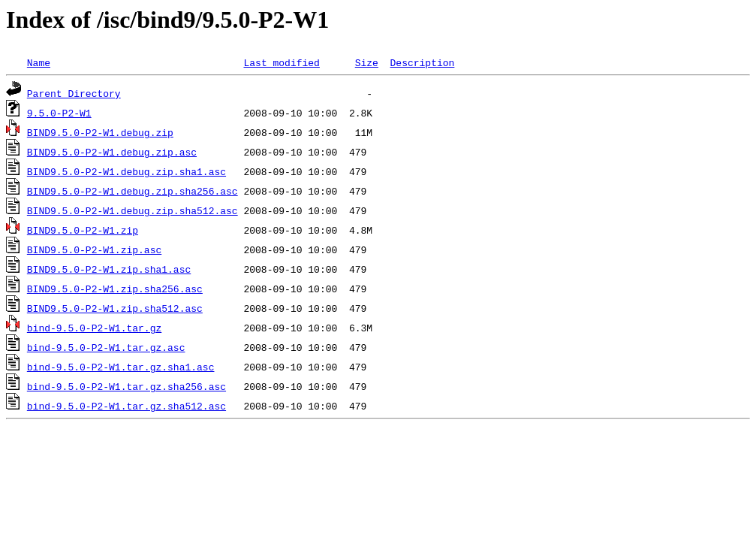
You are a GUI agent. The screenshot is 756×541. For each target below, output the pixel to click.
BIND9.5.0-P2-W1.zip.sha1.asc (109, 269)
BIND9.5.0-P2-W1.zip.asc (94, 249)
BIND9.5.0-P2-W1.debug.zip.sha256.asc (133, 191)
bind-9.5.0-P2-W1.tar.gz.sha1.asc (121, 367)
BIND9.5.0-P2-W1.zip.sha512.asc (115, 308)
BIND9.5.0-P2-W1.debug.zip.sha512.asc (133, 210)
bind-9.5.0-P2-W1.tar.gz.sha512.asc (127, 406)
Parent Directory (74, 93)
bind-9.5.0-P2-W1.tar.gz (94, 328)
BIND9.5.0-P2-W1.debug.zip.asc (112, 152)
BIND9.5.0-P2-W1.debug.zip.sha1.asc (127, 171)
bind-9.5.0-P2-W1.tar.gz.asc (106, 347)
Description (422, 62)
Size (367, 62)
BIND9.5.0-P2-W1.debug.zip (100, 132)
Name (39, 62)
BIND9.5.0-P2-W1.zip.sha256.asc (115, 289)
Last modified (281, 62)
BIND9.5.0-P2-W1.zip (83, 230)
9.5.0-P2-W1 (59, 113)
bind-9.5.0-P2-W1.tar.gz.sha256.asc (127, 386)
